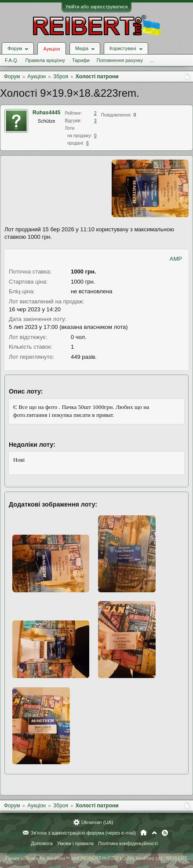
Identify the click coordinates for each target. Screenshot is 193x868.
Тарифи (81, 60)
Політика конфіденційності (128, 843)
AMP (176, 259)
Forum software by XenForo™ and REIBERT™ (96, 858)
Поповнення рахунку (120, 60)
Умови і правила (75, 843)
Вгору (154, 833)
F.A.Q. (12, 60)
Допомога (42, 843)
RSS (165, 833)
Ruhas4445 (46, 113)
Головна (144, 833)
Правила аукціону (45, 60)
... (152, 60)
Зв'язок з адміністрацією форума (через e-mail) (84, 833)
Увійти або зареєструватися (97, 7)
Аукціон (51, 49)
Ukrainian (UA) (97, 822)
